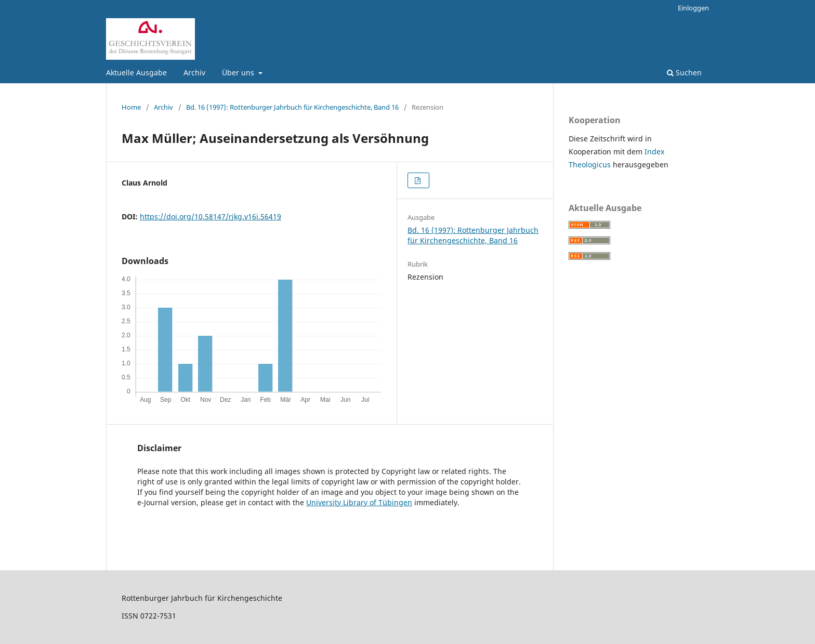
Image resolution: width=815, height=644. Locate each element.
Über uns (239, 73)
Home (131, 107)
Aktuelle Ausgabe (136, 73)
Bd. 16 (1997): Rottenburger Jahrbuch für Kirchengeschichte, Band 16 (292, 107)
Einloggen (693, 8)
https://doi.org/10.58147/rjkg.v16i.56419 (211, 216)
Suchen (684, 73)
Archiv (194, 73)
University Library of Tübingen (359, 502)
